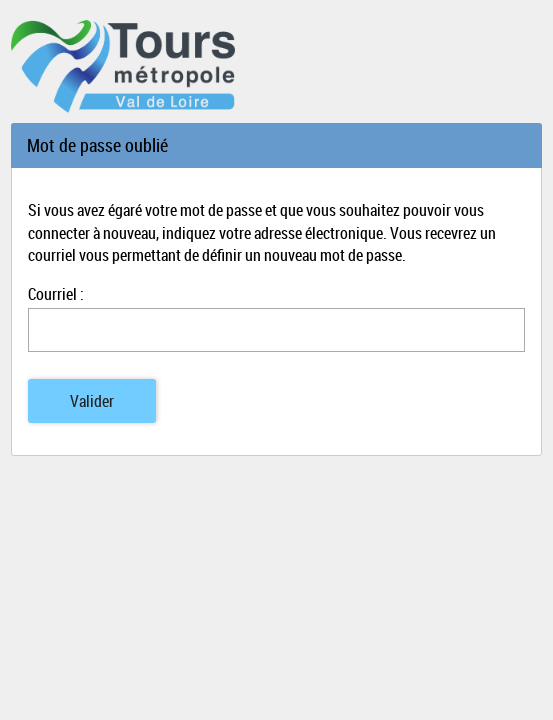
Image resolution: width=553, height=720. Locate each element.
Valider (92, 401)
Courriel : (56, 294)
